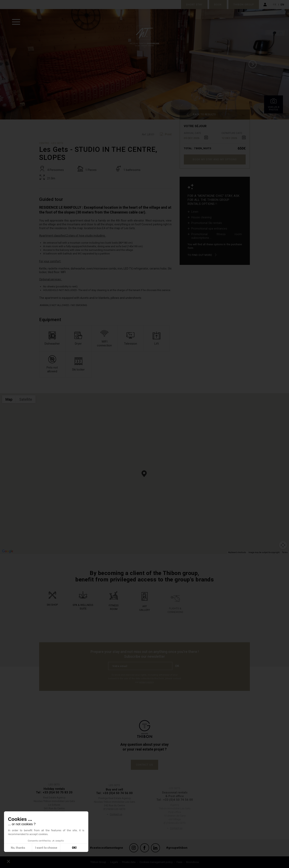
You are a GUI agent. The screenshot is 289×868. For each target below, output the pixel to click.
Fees (179, 862)
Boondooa (192, 862)
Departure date (232, 133)
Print (168, 134)
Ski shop (52, 612)
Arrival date (192, 133)
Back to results (204, 114)
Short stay (194, 5)
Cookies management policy (156, 862)
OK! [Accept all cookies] (74, 848)
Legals (114, 862)
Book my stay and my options (215, 159)
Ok (177, 666)
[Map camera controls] (283, 545)
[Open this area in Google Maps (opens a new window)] (8, 551)
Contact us (144, 765)
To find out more (200, 255)
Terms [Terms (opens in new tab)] (285, 552)
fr (275, 5)
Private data (129, 862)
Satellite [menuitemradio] (26, 399)
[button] (144, 474)
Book (218, 5)
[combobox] (196, 137)
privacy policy (146, 682)
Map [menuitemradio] (9, 399)
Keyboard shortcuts (237, 552)
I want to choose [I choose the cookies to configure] (46, 848)
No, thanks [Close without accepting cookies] (18, 848)
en (282, 5)
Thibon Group (244, 5)
